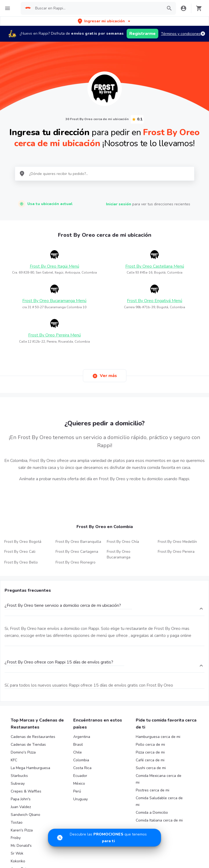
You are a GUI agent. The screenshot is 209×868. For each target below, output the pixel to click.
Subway (18, 783)
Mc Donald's (21, 846)
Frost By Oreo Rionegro (76, 562)
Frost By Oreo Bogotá (23, 542)
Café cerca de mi (150, 760)
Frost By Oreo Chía (123, 542)
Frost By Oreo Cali (20, 552)
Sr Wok (17, 853)
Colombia (81, 760)
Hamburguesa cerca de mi (158, 737)
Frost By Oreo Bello (21, 562)
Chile (78, 752)
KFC (14, 760)
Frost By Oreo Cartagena (77, 552)
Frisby (16, 838)
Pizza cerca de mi (150, 752)
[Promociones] (104, 838)
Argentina (82, 737)
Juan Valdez (21, 807)
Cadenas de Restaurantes (33, 737)
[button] (104, 21)
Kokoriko (18, 861)
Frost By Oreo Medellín (177, 542)
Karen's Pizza (22, 830)
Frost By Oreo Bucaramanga (119, 554)
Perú (77, 791)
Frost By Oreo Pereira (176, 552)
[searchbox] (97, 8)
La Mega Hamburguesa (30, 768)
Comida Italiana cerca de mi (159, 820)
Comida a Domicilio (152, 813)
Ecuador (80, 776)
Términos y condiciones (181, 34)
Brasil (78, 745)
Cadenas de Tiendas (28, 745)
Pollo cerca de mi (150, 745)
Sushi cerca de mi (151, 768)
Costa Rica (82, 768)
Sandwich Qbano (25, 815)
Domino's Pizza (23, 752)
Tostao (17, 822)
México (79, 783)
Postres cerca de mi (153, 790)
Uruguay (80, 799)
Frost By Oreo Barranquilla (78, 542)
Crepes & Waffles (26, 791)
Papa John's (21, 799)
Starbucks (19, 776)
